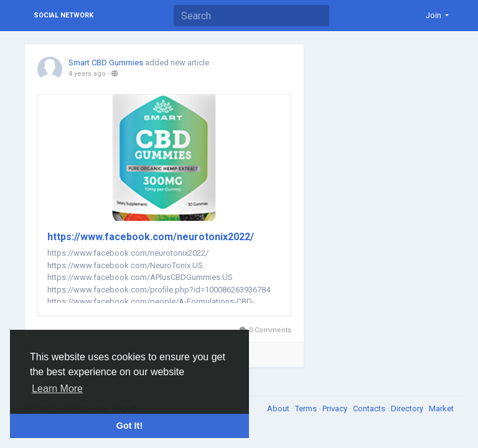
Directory (408, 408)
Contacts (370, 408)
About (279, 408)
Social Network (63, 15)
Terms (307, 408)
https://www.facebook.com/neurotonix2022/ (151, 237)
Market (441, 408)
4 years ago (87, 74)
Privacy (336, 408)
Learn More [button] (57, 389)
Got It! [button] (129, 426)
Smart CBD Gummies (106, 63)
